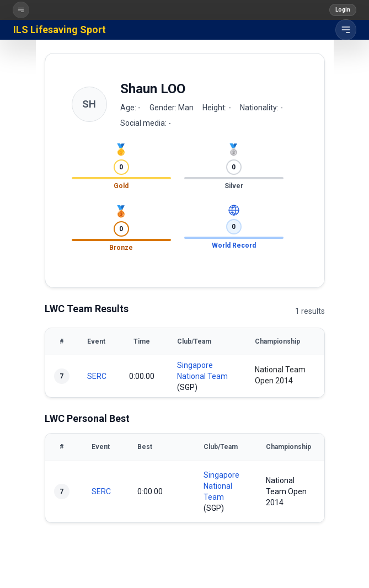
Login (343, 10)
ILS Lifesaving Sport (60, 30)
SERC (97, 376)
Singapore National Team (221, 486)
